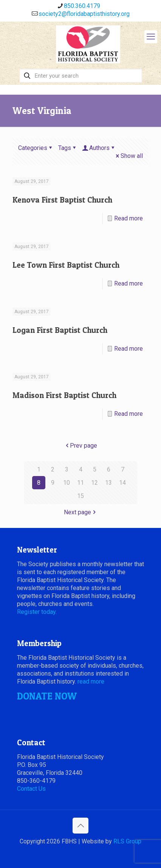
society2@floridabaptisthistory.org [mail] (84, 14)
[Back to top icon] (80, 826)
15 (80, 496)
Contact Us (31, 789)
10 (67, 483)
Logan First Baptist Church (60, 330)
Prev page (80, 446)
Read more (128, 218)
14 (122, 483)
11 (80, 483)
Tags (68, 148)
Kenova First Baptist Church (62, 200)
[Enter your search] (81, 76)
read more (91, 681)
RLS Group (127, 841)
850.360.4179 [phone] (82, 6)
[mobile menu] (151, 37)
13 (108, 483)
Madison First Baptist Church (64, 395)
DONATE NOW (47, 696)
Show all (129, 156)
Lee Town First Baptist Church (66, 265)
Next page (80, 512)
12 (94, 483)
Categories (36, 148)
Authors (99, 148)
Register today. (37, 612)
